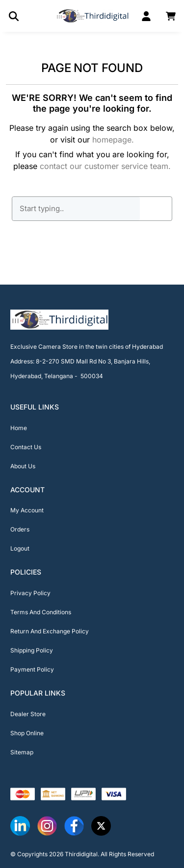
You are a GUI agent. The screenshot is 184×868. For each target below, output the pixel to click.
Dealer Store (28, 714)
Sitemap (22, 752)
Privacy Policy (30, 593)
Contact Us (26, 447)
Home (19, 428)
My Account (27, 510)
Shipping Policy (32, 650)
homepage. (113, 140)
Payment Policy (32, 669)
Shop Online (27, 733)
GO (156, 209)
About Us (23, 466)
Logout (20, 548)
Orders (20, 529)
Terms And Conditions (41, 612)
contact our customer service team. (105, 166)
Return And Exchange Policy (50, 631)
